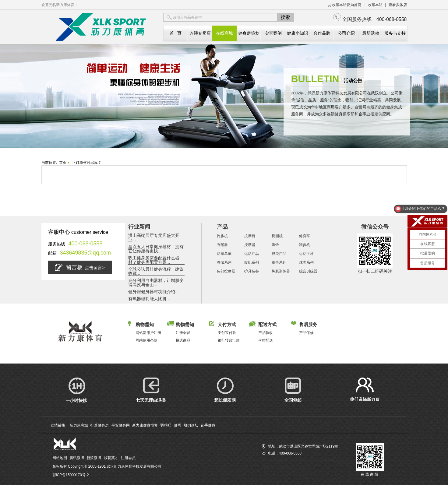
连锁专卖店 (200, 33)
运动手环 (306, 254)
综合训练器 (308, 271)
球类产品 (279, 254)
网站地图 (60, 458)
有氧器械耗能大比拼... (149, 299)
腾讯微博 (77, 458)
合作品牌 (322, 33)
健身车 (305, 236)
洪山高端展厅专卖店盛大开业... (154, 237)
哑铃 (275, 245)
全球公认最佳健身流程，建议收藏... (156, 271)
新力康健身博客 (145, 425)
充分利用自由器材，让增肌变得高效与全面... (156, 283)
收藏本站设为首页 (347, 5)
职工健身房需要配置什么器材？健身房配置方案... (154, 260)
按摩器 (250, 245)
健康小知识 (298, 33)
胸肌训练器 (281, 271)
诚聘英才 (111, 458)
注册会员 (128, 458)
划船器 (222, 245)
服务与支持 (395, 33)
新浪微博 (94, 458)
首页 (63, 163)
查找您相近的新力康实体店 (284, 467)
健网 (178, 425)
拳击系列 (279, 262)
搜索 (285, 17)
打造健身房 (100, 425)
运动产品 (252, 254)
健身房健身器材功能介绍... (153, 292)
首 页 (176, 33)
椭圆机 (277, 236)
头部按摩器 (226, 271)
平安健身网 (121, 425)
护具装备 (252, 271)
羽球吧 (166, 425)
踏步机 (305, 245)
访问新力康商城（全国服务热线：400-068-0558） (303, 460)
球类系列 (306, 262)
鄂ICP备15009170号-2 (71, 475)
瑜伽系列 (224, 262)
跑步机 (222, 236)
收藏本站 (375, 5)
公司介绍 (346, 33)
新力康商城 (79, 425)
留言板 (80, 267)
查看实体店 (398, 5)
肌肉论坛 (191, 425)
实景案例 (273, 33)
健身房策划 (249, 33)
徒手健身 (208, 425)
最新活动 (371, 33)
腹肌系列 (252, 262)
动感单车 (224, 254)
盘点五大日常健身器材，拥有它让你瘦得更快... (156, 249)
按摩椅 (250, 236)
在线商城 (224, 33)
